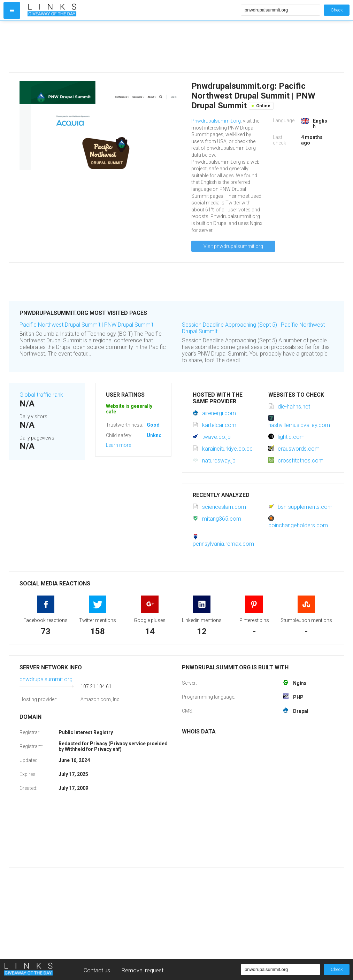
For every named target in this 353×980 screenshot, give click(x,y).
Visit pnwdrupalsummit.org (233, 246)
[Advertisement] (133, 47)
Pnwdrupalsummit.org (216, 121)
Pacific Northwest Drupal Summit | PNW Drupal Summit (86, 325)
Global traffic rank (41, 395)
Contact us (97, 970)
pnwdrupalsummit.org (46, 679)
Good (153, 425)
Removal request (143, 970)
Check (337, 10)
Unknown (157, 435)
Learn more (118, 445)
